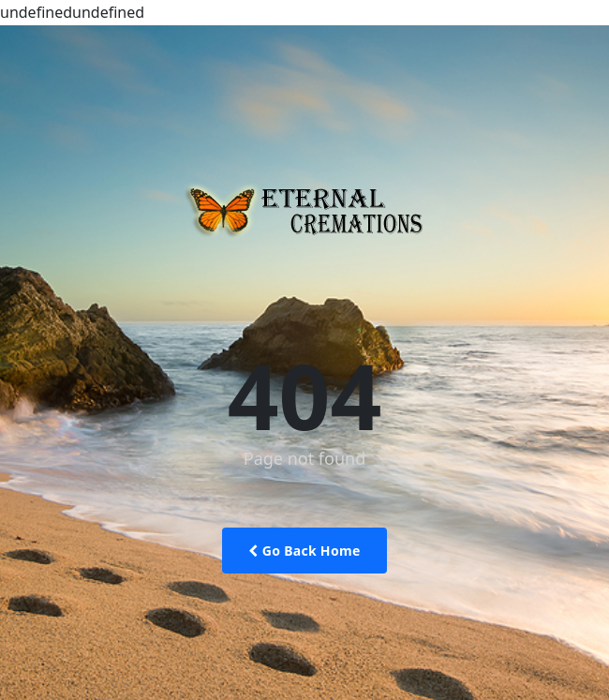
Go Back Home (304, 551)
